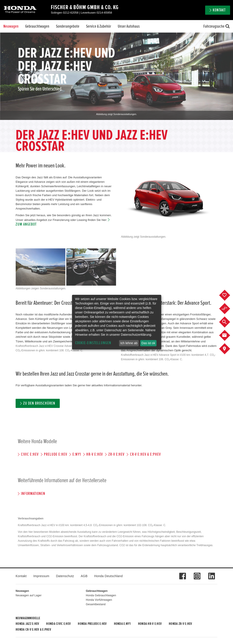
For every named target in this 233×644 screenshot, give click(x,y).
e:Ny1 (77, 454)
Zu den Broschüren (39, 403)
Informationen (33, 494)
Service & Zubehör (99, 26)
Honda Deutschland (109, 576)
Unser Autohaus (129, 26)
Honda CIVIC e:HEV (58, 624)
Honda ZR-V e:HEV (180, 624)
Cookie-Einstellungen (93, 343)
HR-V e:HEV (95, 454)
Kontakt (219, 10)
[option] (116, 76)
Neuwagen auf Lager (29, 595)
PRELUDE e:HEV (55, 454)
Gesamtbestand (96, 604)
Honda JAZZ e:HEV (27, 624)
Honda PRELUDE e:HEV (92, 624)
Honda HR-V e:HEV (150, 624)
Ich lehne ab (129, 343)
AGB (84, 576)
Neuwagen (11, 26)
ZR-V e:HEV (116, 454)
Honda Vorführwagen (99, 600)
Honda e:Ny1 (122, 624)
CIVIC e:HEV (30, 454)
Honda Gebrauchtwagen (101, 595)
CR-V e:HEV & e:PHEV (145, 454)
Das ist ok (148, 343)
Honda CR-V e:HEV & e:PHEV (33, 630)
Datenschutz (65, 576)
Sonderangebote (68, 26)
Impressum (41, 576)
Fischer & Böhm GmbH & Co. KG (85, 7)
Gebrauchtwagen (37, 26)
